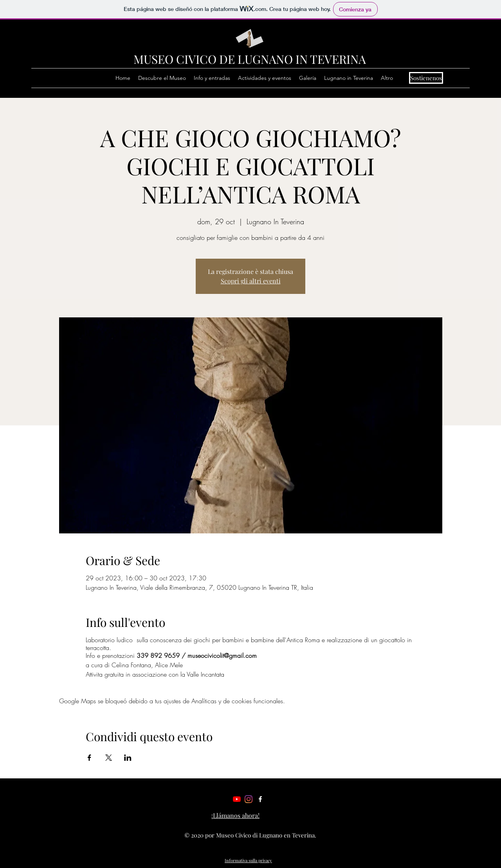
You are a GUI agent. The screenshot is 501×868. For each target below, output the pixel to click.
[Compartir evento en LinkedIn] (128, 758)
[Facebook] (260, 799)
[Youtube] (237, 799)
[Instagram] (249, 799)
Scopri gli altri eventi (251, 281)
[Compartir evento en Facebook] (89, 758)
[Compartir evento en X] (109, 758)
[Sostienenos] (426, 78)
